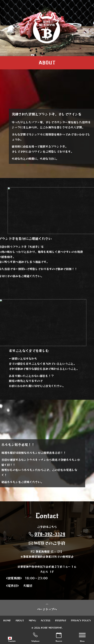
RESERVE (61, 620)
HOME (7, 620)
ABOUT (20, 620)
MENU (32, 620)
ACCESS (46, 620)
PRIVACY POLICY (81, 620)
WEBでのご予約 (47, 543)
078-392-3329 (47, 534)
